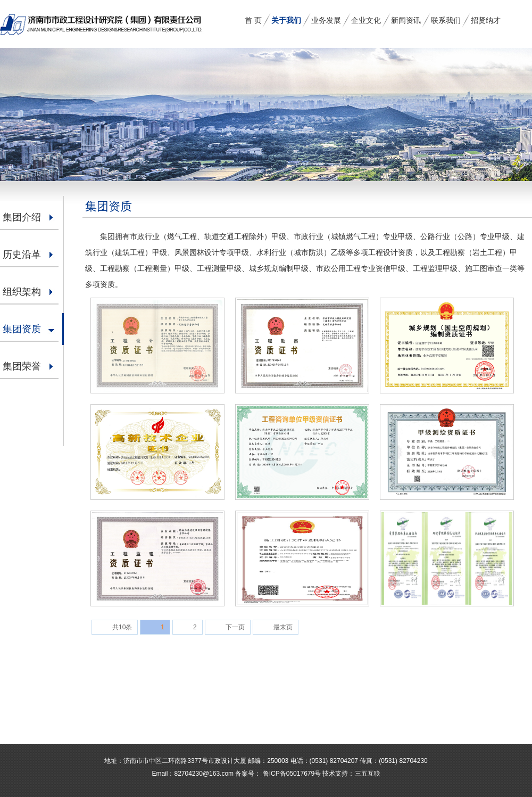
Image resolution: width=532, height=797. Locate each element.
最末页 (283, 627)
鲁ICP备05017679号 (291, 774)
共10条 (122, 627)
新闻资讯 (406, 20)
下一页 (235, 627)
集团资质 (22, 329)
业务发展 (326, 20)
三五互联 (368, 774)
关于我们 (286, 20)
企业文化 (366, 20)
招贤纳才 (486, 20)
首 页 (253, 20)
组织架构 (22, 292)
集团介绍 (22, 217)
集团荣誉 (22, 366)
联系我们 (446, 20)
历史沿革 (22, 254)
